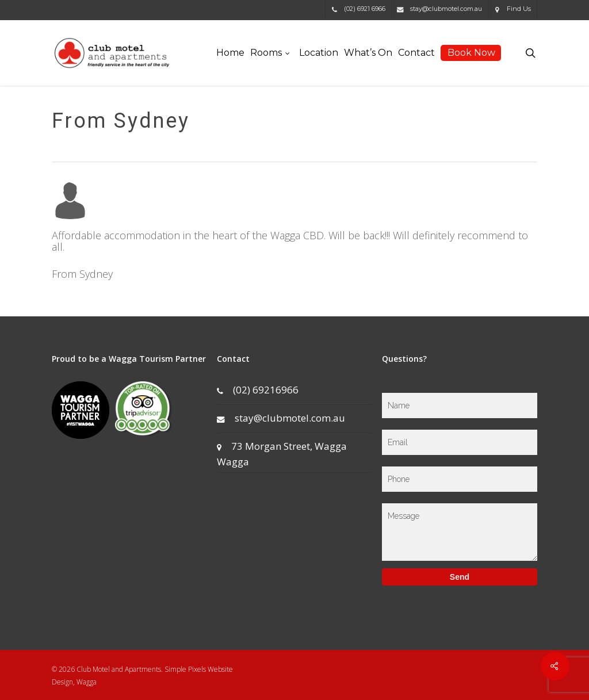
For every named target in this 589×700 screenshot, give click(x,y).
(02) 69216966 (258, 390)
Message (460, 532)
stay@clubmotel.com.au (281, 418)
